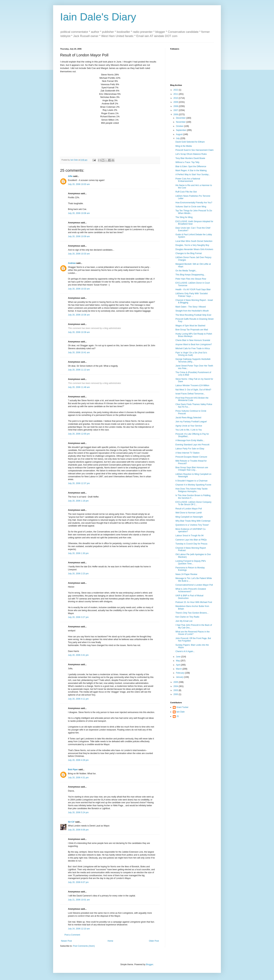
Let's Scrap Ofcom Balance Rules (191, 154)
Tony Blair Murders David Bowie (190, 158)
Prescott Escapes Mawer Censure (191, 457)
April (178, 665)
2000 (176, 694)
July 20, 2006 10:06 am (79, 213)
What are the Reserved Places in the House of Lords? (192, 633)
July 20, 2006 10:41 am (79, 352)
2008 (176, 106)
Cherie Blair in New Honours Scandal (193, 340)
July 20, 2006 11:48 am (79, 387)
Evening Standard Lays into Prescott (192, 445)
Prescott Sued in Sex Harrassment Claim (194, 150)
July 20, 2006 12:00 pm (79, 434)
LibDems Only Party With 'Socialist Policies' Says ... (192, 295)
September (181, 130)
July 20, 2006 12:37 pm (79, 483)
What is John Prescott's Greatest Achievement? (191, 590)
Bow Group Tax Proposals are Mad (192, 330)
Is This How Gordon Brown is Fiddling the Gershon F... (193, 497)
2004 (176, 686)
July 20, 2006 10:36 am (79, 315)
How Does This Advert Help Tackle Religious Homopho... (192, 490)
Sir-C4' (71, 822)
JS (178, 716)
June (179, 657)
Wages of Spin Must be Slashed (190, 326)
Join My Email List (184, 621)
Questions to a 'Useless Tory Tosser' (192, 525)
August (180, 134)
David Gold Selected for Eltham (190, 142)
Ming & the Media (184, 146)
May (178, 661)
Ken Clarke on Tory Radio (187, 617)
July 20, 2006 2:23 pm (78, 574)
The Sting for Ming (184, 217)
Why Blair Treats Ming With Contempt (193, 521)
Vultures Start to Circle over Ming (191, 207)
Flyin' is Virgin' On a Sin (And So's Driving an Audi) (191, 354)
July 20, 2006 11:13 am (79, 370)
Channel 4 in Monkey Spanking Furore (193, 485)
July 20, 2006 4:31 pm (78, 778)
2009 (176, 102)
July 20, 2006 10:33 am (79, 254)
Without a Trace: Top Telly (187, 162)
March (179, 669)
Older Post (154, 941)
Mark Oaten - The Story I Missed (191, 307)
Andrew (72, 263)
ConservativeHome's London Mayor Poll (194, 585)
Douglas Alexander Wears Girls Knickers (194, 249)
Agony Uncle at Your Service (189, 426)
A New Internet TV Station (188, 453)
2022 (176, 90)
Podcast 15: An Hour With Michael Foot (194, 602)
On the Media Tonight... (186, 271)
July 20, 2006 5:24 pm (78, 812)
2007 (176, 110)
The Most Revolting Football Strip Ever (193, 315)
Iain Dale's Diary (98, 17)
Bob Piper (73, 770)
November (181, 122)
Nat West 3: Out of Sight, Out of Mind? (193, 390)
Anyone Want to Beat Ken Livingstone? (194, 344)
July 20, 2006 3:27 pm (78, 617)
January (180, 677)
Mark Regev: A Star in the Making (191, 170)
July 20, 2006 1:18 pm (78, 501)
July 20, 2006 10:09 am (79, 236)
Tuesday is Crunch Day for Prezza (191, 544)
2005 (176, 682)
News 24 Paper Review (186, 574)
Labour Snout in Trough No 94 (190, 536)
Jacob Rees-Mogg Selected (188, 418)
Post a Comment (72, 935)
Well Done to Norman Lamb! (189, 513)
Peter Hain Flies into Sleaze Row (191, 279)
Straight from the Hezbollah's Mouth (192, 311)
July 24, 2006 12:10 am (79, 929)
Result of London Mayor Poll (189, 509)
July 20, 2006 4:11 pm (78, 699)
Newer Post (66, 941)
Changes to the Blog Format (189, 253)
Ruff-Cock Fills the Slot (186, 192)
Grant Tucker (182, 707)
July (178, 138)
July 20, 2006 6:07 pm (78, 882)
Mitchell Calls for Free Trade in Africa (193, 348)
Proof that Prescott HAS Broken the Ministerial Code (192, 399)
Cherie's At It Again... (185, 651)
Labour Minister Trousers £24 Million (192, 385)
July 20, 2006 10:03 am (79, 184)
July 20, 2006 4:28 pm (78, 760)
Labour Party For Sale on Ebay (190, 449)
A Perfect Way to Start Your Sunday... (193, 175)
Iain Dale (180, 712)
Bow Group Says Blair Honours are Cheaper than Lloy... (192, 469)
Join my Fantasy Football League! (191, 422)
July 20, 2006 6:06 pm (78, 830)
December (181, 118)
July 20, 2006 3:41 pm (78, 655)
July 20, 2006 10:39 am (79, 332)
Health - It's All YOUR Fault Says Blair (193, 289)
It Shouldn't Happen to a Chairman (192, 481)
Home (110, 941)
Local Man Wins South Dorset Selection (194, 241)
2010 (176, 98)
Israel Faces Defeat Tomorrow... (190, 394)
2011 (176, 94)
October (180, 126)
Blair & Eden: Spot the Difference (191, 166)
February (180, 673)
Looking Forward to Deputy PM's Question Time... (191, 562)
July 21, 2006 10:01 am (79, 900)
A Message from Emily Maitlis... (190, 440)
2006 (176, 114)
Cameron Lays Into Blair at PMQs (191, 540)
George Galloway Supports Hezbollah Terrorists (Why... (193, 360)
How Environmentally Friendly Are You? (194, 203)
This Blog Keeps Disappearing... (190, 275)
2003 (176, 690)
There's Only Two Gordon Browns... (192, 613)
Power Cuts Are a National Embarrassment (188, 180)
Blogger (149, 964)
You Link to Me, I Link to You (189, 430)
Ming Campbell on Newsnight (189, 517)
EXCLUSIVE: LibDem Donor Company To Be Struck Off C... (193, 503)
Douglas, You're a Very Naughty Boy (192, 245)
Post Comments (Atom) (84, 946)
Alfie (70, 176)
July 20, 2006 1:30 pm (78, 553)
